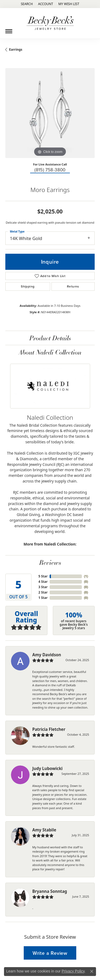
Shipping (28, 286)
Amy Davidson (47, 655)
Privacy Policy (73, 971)
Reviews (50, 562)
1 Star (43, 598)
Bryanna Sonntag (50, 891)
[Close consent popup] (92, 971)
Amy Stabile (44, 830)
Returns (73, 286)
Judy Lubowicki (47, 768)
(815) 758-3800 (50, 170)
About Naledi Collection (50, 352)
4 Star (43, 582)
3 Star (43, 587)
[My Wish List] (69, 4)
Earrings (16, 49)
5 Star (43, 576)
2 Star (43, 592)
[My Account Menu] (46, 4)
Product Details (50, 338)
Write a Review (50, 953)
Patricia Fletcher (49, 729)
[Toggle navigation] (9, 29)
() (86, 576)
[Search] (27, 4)
